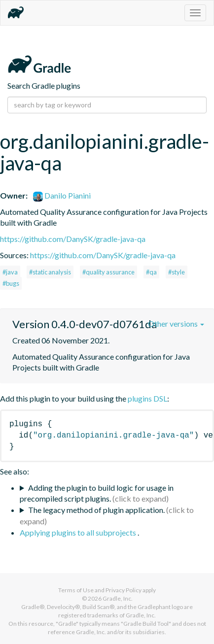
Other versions (176, 323)
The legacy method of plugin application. (96, 510)
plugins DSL (147, 398)
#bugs (11, 283)
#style (177, 272)
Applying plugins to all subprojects (79, 532)
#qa (151, 272)
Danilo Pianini (62, 195)
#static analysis (50, 272)
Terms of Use (76, 590)
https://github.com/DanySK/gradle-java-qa (73, 239)
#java (10, 272)
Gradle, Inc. (118, 598)
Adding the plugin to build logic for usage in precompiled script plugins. (97, 493)
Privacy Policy (124, 590)
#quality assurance (108, 272)
